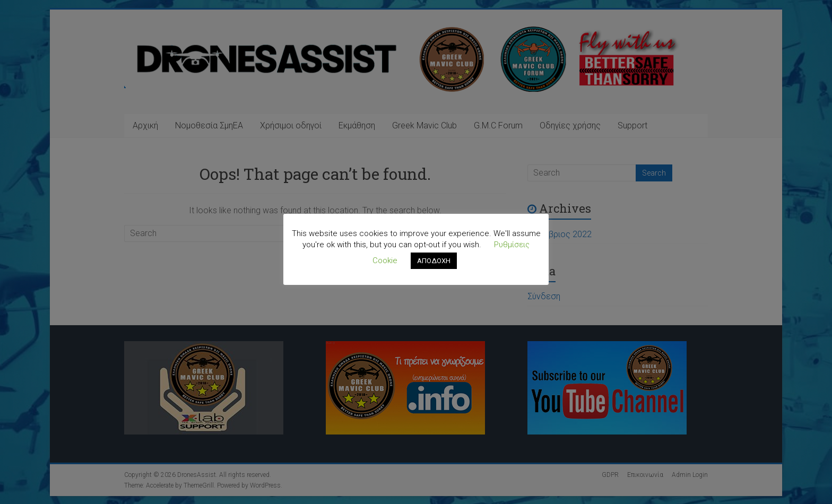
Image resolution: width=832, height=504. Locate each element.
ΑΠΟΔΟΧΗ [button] (434, 261)
